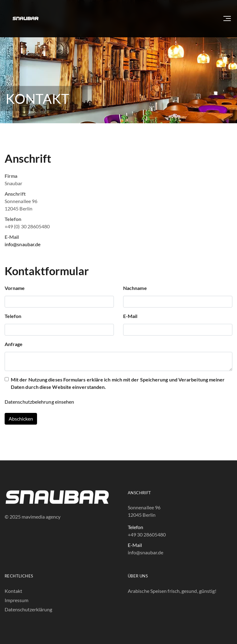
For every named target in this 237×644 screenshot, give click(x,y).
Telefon (13, 316)
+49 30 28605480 (147, 534)
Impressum (17, 600)
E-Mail (130, 316)
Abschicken (21, 419)
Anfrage (14, 344)
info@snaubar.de (23, 244)
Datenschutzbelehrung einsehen (39, 402)
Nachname (135, 288)
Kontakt (13, 591)
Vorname (15, 288)
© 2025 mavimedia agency (33, 517)
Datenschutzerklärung (28, 609)
